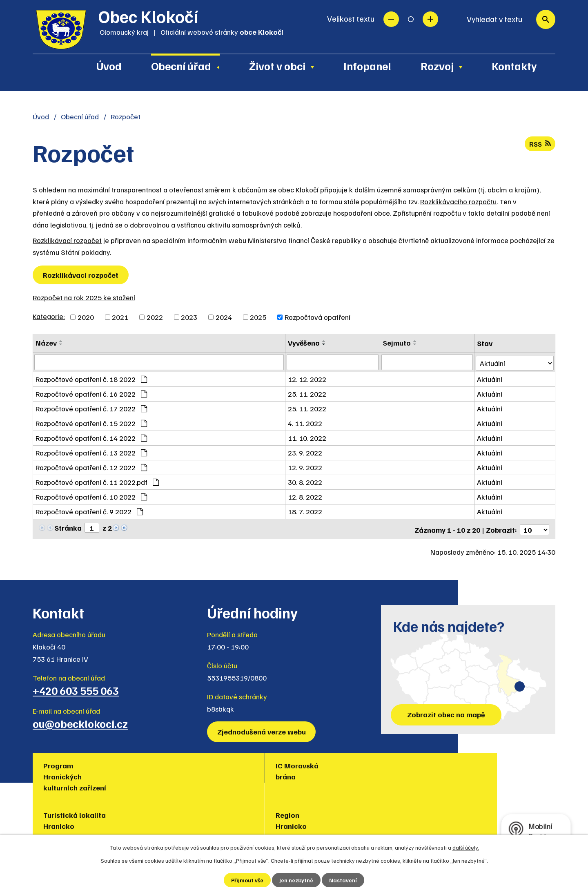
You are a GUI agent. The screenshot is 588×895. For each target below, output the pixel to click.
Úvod (109, 66)
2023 (189, 317)
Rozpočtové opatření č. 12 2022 (91, 466)
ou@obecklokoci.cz (80, 721)
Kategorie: (49, 316)
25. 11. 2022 (308, 393)
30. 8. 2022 (306, 481)
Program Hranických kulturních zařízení (76, 774)
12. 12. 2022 (308, 378)
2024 (224, 317)
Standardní (411, 19)
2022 (155, 317)
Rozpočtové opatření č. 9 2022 (89, 511)
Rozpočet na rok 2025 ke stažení (84, 297)
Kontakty (514, 66)
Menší (391, 19)
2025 (258, 317)
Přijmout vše (247, 880)
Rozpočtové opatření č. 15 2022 (91, 422)
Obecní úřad (181, 66)
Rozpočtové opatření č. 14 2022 (91, 437)
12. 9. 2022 (306, 466)
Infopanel (367, 66)
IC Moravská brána (154, 769)
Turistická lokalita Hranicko (251, 769)
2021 (120, 317)
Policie (492, 763)
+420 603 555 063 (76, 688)
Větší (430, 19)
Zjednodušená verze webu (262, 729)
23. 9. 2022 (306, 452)
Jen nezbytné (297, 880)
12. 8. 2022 (306, 496)
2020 (86, 317)
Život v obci (277, 66)
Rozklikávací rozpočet (67, 240)
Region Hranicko (322, 769)
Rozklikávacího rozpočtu (458, 201)
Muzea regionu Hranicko (419, 769)
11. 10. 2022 (308, 437)
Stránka (68, 527)
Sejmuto (397, 343)
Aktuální (490, 378)
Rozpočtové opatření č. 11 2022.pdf (97, 481)
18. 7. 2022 (306, 511)
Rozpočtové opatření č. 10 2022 (91, 496)
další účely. (466, 847)
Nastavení (344, 880)
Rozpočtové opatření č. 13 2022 (91, 452)
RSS (539, 145)
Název (46, 343)
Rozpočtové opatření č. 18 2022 (91, 378)
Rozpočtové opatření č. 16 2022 (91, 393)
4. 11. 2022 (306, 422)
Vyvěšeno (305, 343)
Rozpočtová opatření (317, 317)
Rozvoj (437, 66)
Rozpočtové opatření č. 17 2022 (91, 408)
